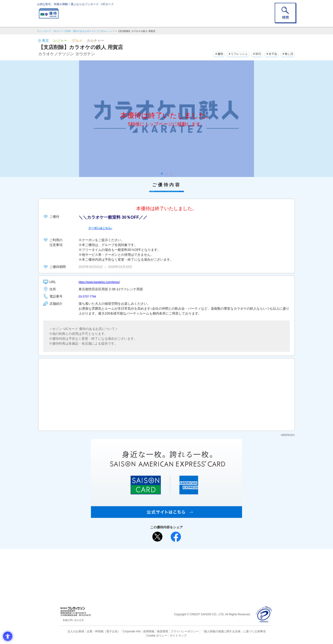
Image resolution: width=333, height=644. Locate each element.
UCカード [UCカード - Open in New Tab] (183, 567)
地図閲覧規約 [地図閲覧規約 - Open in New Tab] (288, 435)
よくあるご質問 (185, 560)
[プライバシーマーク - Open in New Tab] (264, 615)
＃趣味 (205, 53)
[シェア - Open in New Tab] (176, 537)
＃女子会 (267, 53)
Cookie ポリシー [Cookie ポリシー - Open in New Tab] (259, 631)
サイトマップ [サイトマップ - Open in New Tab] (167, 635)
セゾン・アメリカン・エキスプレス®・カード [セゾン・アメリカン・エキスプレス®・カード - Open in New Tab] (164, 575)
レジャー (110, 31)
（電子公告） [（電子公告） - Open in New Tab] (105, 631)
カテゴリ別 (97, 31)
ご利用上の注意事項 (147, 560)
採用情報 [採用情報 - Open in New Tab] (140, 631)
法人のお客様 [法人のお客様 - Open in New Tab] (72, 631)
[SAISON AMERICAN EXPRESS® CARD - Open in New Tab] (166, 515)
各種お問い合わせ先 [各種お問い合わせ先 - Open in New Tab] (73, 620)
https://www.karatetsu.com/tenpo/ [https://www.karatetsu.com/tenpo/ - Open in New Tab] (103, 282)
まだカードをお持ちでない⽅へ (164, 554)
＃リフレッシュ (227, 53)
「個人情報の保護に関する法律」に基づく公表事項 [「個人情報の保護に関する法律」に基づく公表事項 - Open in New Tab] (218, 631)
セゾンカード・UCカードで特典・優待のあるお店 (63, 31)
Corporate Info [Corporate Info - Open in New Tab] (124, 631)
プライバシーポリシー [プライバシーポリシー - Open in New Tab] (173, 631)
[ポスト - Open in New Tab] (157, 537)
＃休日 (250, 53)
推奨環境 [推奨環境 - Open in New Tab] (153, 631)
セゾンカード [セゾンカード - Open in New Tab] (148, 567)
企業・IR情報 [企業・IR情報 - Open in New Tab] (90, 631)
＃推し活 (286, 53)
